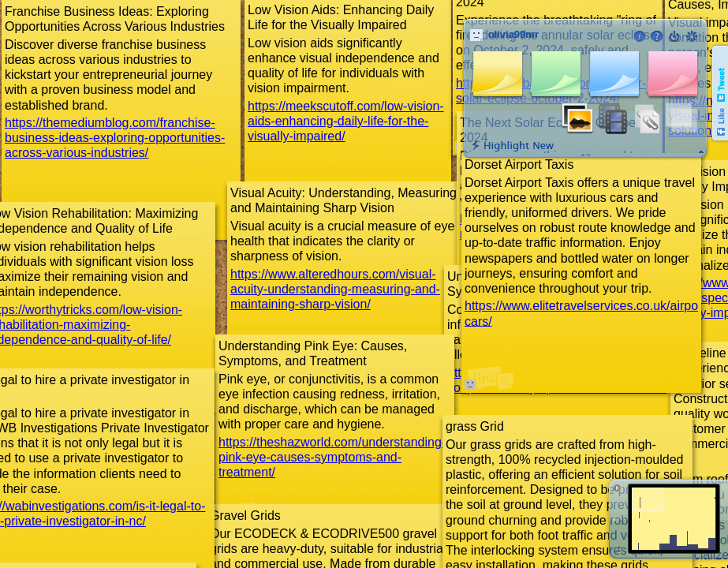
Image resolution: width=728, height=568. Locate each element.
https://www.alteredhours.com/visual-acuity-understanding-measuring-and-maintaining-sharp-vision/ (335, 289)
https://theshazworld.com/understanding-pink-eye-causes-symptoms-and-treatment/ (332, 457)
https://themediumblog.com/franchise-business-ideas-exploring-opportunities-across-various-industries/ (115, 138)
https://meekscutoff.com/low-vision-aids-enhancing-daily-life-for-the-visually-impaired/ (346, 121)
